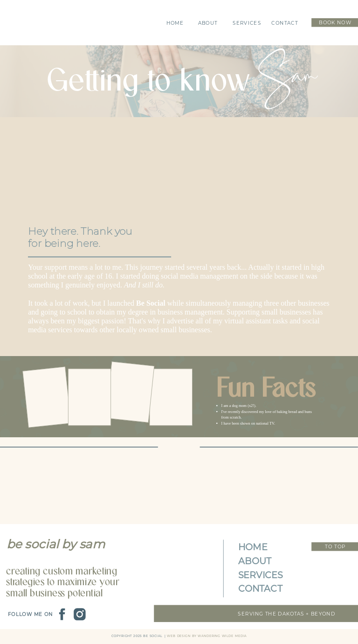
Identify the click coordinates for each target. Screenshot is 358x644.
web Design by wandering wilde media (207, 636)
